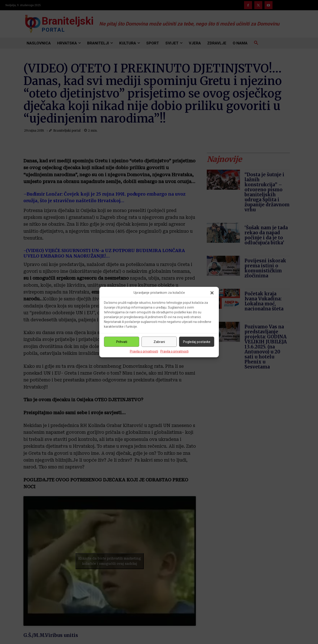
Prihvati (122, 342)
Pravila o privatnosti (144, 351)
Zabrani (159, 342)
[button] (212, 293)
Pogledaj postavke (197, 342)
